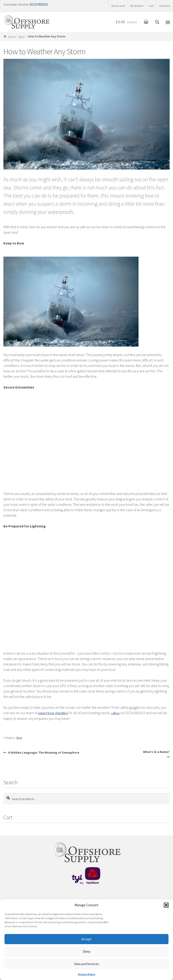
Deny (87, 951)
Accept (86, 939)
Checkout (163, 5)
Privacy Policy (87, 974)
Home (13, 38)
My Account (107, 5)
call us (120, 715)
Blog (23, 38)
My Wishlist (130, 5)
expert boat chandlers (55, 715)
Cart (147, 5)
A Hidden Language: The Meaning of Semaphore (47, 754)
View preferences (87, 964)
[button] (166, 905)
